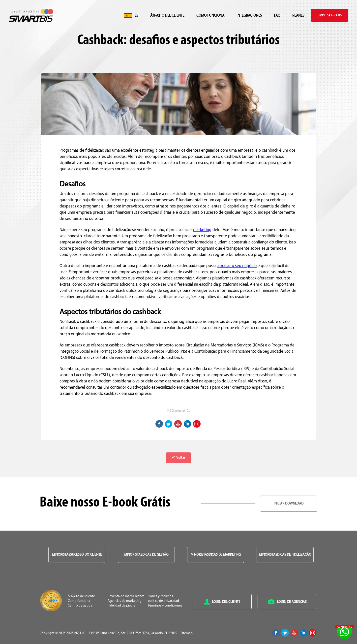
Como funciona (210, 16)
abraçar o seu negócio (237, 266)
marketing (202, 230)
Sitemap (187, 633)
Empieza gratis (330, 16)
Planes (298, 16)
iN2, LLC (80, 633)
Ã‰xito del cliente (167, 16)
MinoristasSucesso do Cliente (77, 555)
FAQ (277, 16)
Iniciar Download (289, 504)
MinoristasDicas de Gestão (146, 555)
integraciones (249, 16)
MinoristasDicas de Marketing (216, 555)
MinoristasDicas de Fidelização (285, 555)
